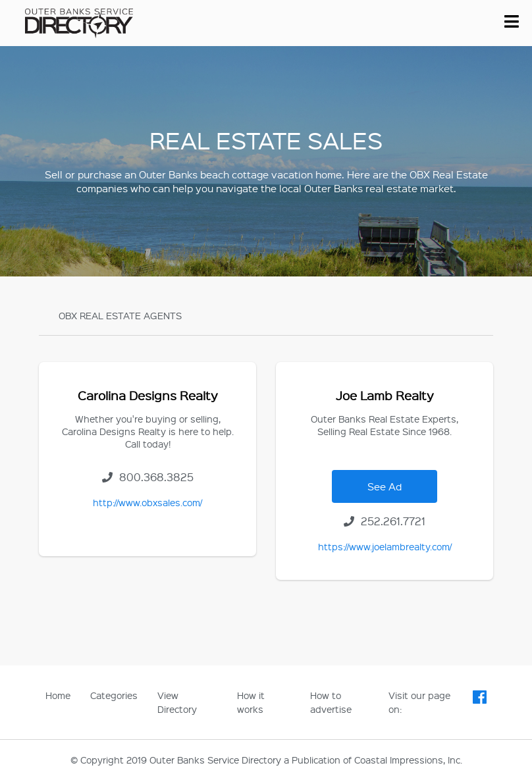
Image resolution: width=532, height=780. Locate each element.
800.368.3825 (148, 477)
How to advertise (331, 702)
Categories (114, 695)
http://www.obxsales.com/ (147, 502)
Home (58, 695)
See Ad (385, 486)
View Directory (177, 702)
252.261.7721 (385, 521)
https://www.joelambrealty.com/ (385, 546)
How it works (251, 702)
